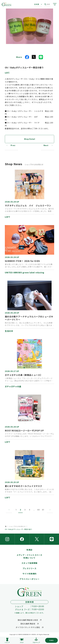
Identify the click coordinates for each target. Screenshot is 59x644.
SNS (52, 640)
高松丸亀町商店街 (28, 624)
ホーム (6, 526)
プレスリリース (30, 568)
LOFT (7, 73)
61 (43, 510)
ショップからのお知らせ (17, 526)
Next (46, 145)
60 (38, 510)
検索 (47, 4)
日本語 (37, 4)
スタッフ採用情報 (29, 563)
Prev (13, 145)
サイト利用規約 (29, 574)
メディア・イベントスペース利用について (29, 556)
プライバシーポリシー (29, 579)
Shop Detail (30, 139)
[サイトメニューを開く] (55, 4)
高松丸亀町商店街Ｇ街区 (28, 620)
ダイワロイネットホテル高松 (28, 627)
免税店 (29, 550)
